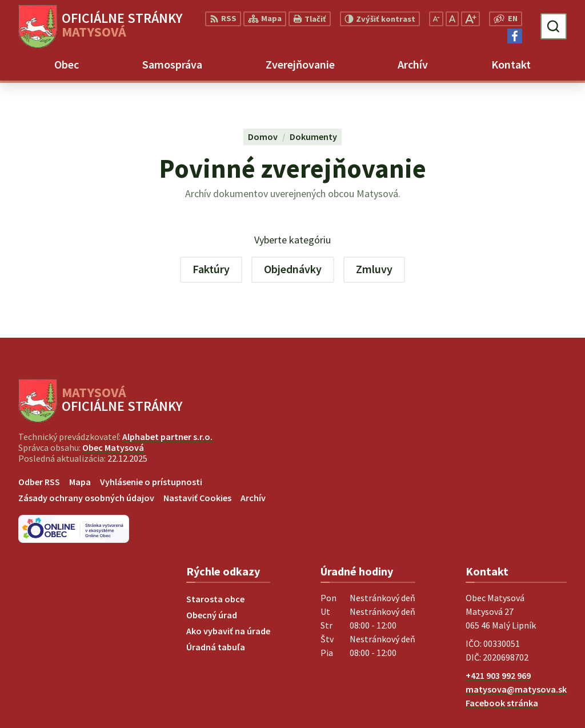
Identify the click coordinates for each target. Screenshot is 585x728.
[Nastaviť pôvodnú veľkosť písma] (452, 19)
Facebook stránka (502, 703)
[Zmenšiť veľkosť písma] (436, 19)
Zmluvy (374, 269)
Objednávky (293, 269)
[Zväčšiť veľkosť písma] (470, 19)
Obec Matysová (113, 447)
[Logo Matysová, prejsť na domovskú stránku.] (100, 26)
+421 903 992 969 (498, 675)
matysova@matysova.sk (516, 689)
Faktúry (211, 269)
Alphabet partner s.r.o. (167, 437)
